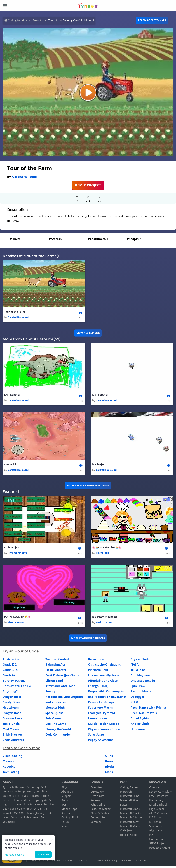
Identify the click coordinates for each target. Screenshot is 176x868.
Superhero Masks (100, 709)
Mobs (109, 774)
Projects (37, 20)
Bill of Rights (140, 720)
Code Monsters (13, 742)
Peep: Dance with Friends (149, 709)
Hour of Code (128, 836)
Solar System (97, 736)
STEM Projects (158, 845)
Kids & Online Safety (107, 862)
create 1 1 (10, 465)
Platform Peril (98, 672)
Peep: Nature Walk (144, 715)
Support (66, 797)
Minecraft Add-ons (132, 819)
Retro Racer (96, 661)
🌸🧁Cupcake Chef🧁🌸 (107, 548)
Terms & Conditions (62, 862)
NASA (135, 666)
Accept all (43, 854)
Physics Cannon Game (104, 731)
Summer (96, 823)
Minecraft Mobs (130, 810)
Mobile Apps (69, 810)
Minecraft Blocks (130, 815)
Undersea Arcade (143, 682)
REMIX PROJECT (88, 185)
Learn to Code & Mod (22, 750)
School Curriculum (161, 793)
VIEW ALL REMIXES (88, 333)
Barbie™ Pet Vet (14, 682)
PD (151, 836)
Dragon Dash (12, 715)
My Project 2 (12, 395)
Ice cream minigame (105, 618)
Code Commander (58, 736)
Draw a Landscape (101, 704)
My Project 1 (100, 465)
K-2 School (156, 819)
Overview (97, 789)
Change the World (58, 731)
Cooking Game (56, 725)
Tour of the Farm (15, 312)
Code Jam (126, 832)
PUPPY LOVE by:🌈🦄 (17, 618)
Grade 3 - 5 (10, 672)
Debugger (137, 699)
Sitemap (66, 815)
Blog (64, 789)
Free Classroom (159, 797)
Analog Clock (140, 725)
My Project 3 (100, 395)
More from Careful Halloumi (88, 486)
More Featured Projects (88, 640)
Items (109, 763)
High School (157, 810)
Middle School (158, 806)
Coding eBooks (71, 819)
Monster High (55, 709)
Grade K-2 (10, 666)
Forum (65, 823)
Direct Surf (102, 554)
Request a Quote (159, 849)
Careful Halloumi (24, 177)
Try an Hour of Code (21, 653)
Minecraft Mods (130, 828)
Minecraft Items (130, 823)
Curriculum (98, 793)
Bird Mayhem (140, 677)
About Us (67, 793)
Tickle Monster (56, 672)
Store (65, 828)
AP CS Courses (158, 815)
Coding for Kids (17, 20)
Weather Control (57, 661)
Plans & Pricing (100, 815)
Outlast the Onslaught (104, 666)
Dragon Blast (12, 699)
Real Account (104, 624)
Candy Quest (12, 704)
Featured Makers (101, 810)
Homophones (98, 720)
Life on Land (54, 682)
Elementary (156, 802)
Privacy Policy (84, 862)
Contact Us (140, 862)
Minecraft (10, 763)
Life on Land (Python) (103, 677)
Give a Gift (97, 797)
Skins (109, 758)
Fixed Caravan (16, 624)
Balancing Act (55, 666)
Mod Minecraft (13, 731)
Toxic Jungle (11, 725)
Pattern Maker (141, 693)
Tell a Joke (138, 672)
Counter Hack (12, 720)
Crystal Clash (140, 661)
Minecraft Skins (130, 797)
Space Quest (54, 715)
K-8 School (156, 823)
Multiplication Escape (104, 725)
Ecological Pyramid (102, 715)
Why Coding (98, 806)
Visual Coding (12, 758)
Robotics (9, 768)
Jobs (64, 806)
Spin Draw (138, 688)
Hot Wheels (11, 709)
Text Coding (11, 774)
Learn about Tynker (152, 20)
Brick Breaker (12, 736)
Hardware (138, 731)
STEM (134, 704)
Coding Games (129, 789)
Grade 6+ (9, 677)
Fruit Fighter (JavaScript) (63, 677)
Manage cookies (14, 855)
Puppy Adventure (100, 742)
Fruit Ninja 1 (12, 548)
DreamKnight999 (18, 554)
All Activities (12, 661)
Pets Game (53, 720)
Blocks (110, 768)
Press (65, 802)
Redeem (96, 802)
